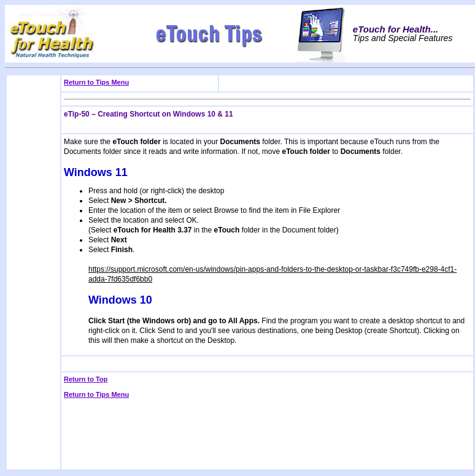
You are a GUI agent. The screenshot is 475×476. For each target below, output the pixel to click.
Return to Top (86, 379)
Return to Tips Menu (96, 82)
